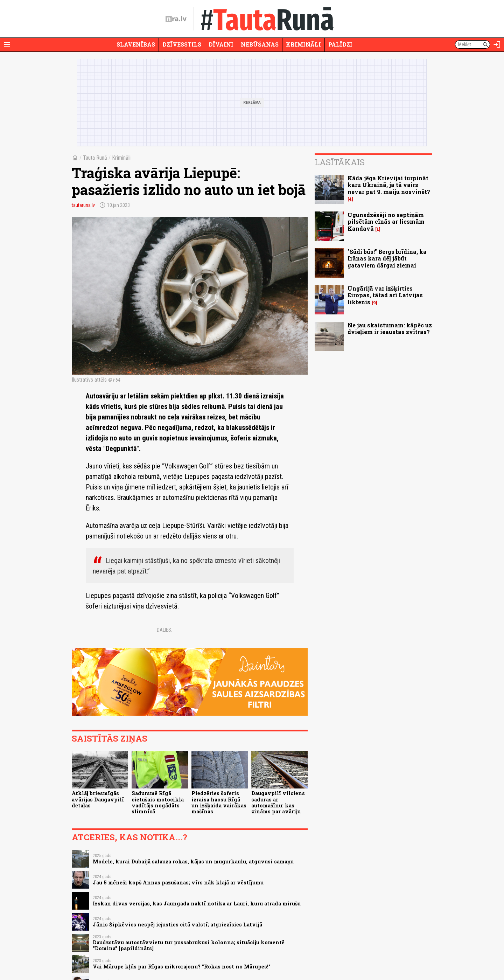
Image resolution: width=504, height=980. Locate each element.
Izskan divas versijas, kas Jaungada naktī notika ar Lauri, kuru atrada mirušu (197, 903)
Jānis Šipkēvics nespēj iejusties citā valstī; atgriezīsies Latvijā (177, 925)
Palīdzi (340, 44)
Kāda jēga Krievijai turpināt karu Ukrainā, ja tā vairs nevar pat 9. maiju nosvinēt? (389, 185)
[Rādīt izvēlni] (7, 44)
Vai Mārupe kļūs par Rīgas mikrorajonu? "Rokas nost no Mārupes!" (182, 967)
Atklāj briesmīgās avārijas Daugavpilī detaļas (98, 799)
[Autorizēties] (497, 44)
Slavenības (136, 44)
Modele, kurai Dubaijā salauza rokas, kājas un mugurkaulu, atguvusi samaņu (193, 861)
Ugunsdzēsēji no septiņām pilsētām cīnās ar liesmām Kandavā (386, 221)
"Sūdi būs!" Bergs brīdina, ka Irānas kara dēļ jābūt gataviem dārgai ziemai (387, 258)
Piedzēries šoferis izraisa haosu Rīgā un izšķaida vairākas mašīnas (219, 802)
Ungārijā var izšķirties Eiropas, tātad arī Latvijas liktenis (385, 295)
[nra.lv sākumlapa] (176, 19)
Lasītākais (340, 162)
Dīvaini (221, 44)
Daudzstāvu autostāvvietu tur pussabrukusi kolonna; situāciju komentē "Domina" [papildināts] (189, 945)
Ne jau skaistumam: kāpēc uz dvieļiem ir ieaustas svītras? (390, 328)
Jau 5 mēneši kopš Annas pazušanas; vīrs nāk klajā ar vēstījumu (178, 882)
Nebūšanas (260, 44)
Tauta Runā (95, 158)
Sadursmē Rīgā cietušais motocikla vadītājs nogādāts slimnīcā (158, 802)
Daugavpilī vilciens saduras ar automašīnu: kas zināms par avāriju (278, 802)
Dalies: (164, 630)
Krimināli (303, 44)
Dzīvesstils (182, 44)
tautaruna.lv (83, 205)
